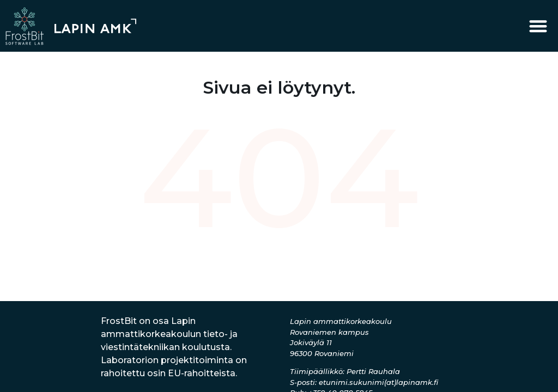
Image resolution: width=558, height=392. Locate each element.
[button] (539, 26)
